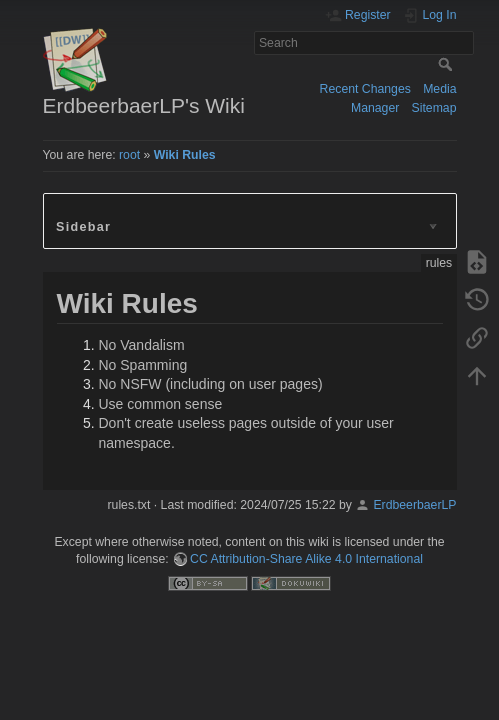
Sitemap (434, 108)
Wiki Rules (185, 155)
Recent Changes (365, 89)
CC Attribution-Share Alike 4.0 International (306, 559)
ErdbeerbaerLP (414, 505)
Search (447, 64)
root (129, 155)
